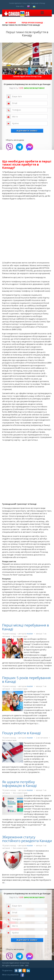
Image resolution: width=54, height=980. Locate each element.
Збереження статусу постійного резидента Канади (27, 839)
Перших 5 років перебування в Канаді (26, 680)
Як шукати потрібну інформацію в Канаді (19, 784)
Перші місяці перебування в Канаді (26, 627)
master (30, 634)
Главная (11, 23)
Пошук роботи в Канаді (21, 733)
